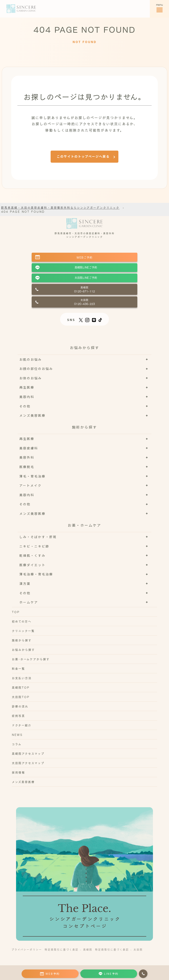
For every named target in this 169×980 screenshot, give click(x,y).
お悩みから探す (23, 650)
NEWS (17, 735)
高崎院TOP (21, 687)
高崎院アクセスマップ (28, 753)
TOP (16, 612)
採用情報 (18, 772)
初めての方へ (22, 621)
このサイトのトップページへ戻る (83, 156)
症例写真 (18, 716)
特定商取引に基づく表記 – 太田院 (119, 949)
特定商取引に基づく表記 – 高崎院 (69, 949)
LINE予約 (109, 974)
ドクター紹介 (22, 725)
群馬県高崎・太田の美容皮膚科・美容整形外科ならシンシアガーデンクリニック (60, 207)
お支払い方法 (22, 678)
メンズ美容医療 (23, 782)
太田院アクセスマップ (28, 763)
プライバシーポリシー (27, 949)
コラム (17, 744)
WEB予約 (50, 974)
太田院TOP (21, 697)
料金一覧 (18, 668)
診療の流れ (20, 706)
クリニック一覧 (23, 631)
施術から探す (22, 640)
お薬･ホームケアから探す (31, 659)
